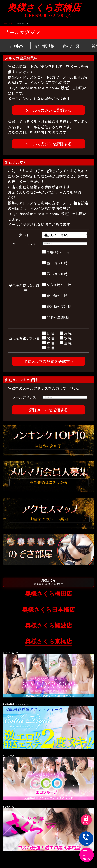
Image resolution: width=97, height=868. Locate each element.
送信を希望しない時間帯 (24, 288)
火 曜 (48, 338)
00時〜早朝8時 (56, 318)
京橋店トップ (9, 23)
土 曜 (48, 348)
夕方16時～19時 (57, 285)
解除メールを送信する (48, 410)
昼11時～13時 (55, 263)
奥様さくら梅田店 (49, 594)
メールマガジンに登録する (48, 110)
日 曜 (48, 333)
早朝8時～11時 (56, 252)
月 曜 (66, 333)
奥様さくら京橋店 (49, 8)
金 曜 (66, 343)
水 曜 (66, 338)
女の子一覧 (71, 46)
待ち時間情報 (44, 46)
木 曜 (48, 343)
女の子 (24, 235)
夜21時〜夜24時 (57, 307)
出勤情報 (17, 46)
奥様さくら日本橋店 (49, 610)
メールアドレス (24, 244)
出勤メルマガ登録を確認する (49, 361)
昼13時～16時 (55, 274)
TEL (86, 839)
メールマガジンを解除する (48, 144)
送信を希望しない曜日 (24, 340)
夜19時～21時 (55, 296)
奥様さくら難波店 (49, 626)
